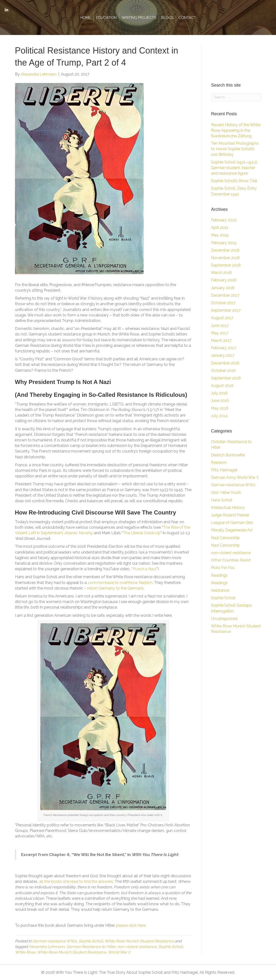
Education (106, 18)
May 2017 (220, 333)
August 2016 (222, 386)
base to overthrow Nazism (120, 583)
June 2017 (220, 326)
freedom (219, 463)
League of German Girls (232, 523)
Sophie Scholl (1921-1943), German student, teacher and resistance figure (234, 168)
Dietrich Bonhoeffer (228, 455)
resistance (220, 590)
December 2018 (225, 250)
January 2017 (223, 355)
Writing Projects (139, 18)
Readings (219, 575)
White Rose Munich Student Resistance (139, 941)
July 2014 (219, 416)
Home (86, 18)
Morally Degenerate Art (232, 530)
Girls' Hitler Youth (226, 493)
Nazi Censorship (225, 538)
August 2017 (222, 318)
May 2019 (220, 235)
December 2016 (225, 363)
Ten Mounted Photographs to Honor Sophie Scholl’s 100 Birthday (235, 149)
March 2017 (221, 340)
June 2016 (220, 401)
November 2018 (225, 258)
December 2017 (225, 295)
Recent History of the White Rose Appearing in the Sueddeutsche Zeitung (236, 130)
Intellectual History (228, 508)
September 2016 (226, 378)
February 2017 (224, 348)
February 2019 (224, 243)
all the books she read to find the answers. (76, 881)
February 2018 (224, 280)
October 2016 (223, 371)
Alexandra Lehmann (47, 947)
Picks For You (223, 568)
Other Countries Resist (231, 560)
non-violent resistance (137, 947)
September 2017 (226, 310)
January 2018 (223, 288)
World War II (119, 952)
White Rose (25, 952)
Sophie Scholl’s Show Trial (234, 181)
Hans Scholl (222, 500)
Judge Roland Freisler (230, 515)
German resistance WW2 (54, 941)
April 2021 (220, 228)
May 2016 (220, 408)
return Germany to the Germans (115, 588)
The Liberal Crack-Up (142, 533)
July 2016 (219, 393)
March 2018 (221, 273)
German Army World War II (235, 477)
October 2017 (223, 303)
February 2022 (224, 220)
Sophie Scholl (91, 941)
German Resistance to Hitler (91, 947)
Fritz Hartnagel (224, 470)
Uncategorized (224, 619)
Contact (187, 18)
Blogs (167, 18)
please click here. (131, 925)
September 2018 (226, 265)
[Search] (236, 97)
